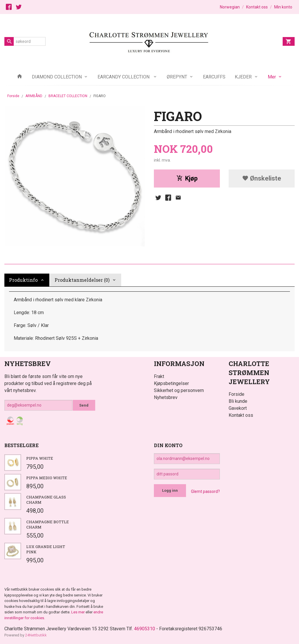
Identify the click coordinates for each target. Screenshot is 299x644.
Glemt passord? (205, 491)
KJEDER (243, 77)
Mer (272, 77)
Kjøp (187, 178)
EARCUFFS (214, 77)
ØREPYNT (177, 77)
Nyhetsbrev (166, 397)
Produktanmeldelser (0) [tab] (82, 280)
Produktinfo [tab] (23, 280)
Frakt (159, 376)
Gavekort (238, 408)
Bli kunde (238, 401)
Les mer (78, 612)
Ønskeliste (262, 178)
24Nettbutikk (36, 635)
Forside (13, 96)
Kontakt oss (241, 415)
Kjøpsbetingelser (171, 383)
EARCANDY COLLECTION (124, 77)
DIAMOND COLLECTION (57, 77)
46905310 (145, 629)
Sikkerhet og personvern (179, 390)
